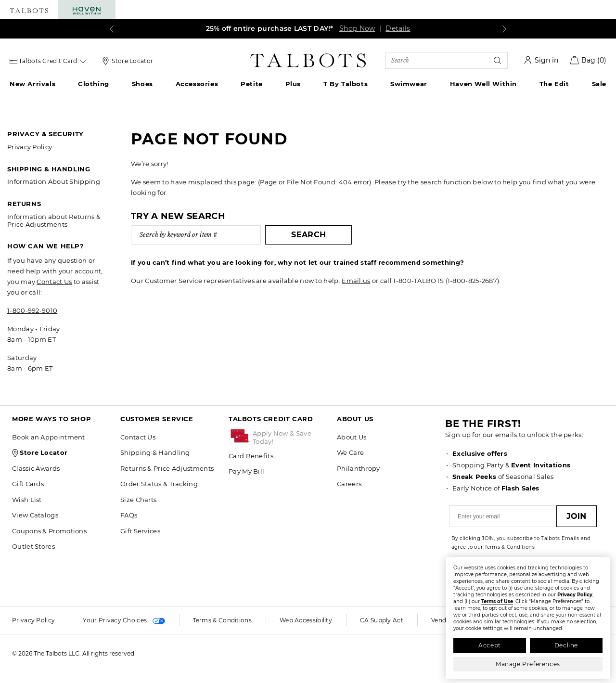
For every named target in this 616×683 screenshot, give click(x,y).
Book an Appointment (49, 437)
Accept (490, 645)
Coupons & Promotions (49, 531)
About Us (352, 437)
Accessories (197, 84)
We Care (350, 452)
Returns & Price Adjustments (167, 468)
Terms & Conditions (222, 620)
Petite (252, 84)
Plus (293, 84)
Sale (599, 84)
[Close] (602, 563)
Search (297, 235)
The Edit (554, 84)
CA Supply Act (382, 620)
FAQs (129, 515)
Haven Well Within (483, 84)
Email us (356, 281)
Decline (566, 645)
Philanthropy (359, 468)
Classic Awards (36, 468)
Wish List (27, 500)
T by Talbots (346, 84)
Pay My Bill (246, 471)
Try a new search (178, 216)
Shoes (142, 84)
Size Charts (138, 500)
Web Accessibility (306, 620)
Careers (349, 484)
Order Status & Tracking (159, 484)
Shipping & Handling (155, 452)
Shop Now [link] (357, 28)
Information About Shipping (54, 181)
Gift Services (140, 531)
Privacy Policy (30, 147)
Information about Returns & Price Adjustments (54, 220)
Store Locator (132, 61)
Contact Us (54, 282)
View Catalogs (35, 515)
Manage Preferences (528, 664)
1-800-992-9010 (32, 310)
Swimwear (409, 84)
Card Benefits (251, 456)
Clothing (94, 84)
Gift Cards (28, 484)
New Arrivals (32, 84)
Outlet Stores (33, 546)
